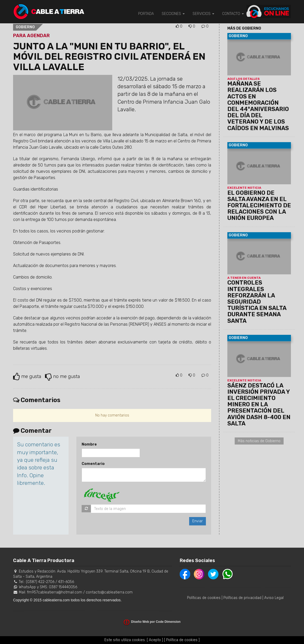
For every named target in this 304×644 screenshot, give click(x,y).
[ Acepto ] (155, 640)
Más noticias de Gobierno (259, 441)
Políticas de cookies (204, 598)
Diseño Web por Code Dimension (156, 622)
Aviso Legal (274, 598)
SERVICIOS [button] (203, 14)
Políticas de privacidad (242, 598)
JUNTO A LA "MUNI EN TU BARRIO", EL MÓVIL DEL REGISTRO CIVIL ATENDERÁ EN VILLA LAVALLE (109, 57)
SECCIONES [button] (173, 14)
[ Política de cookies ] (182, 640)
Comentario (93, 464)
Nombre (89, 444)
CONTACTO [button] (233, 14)
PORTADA (146, 14)
